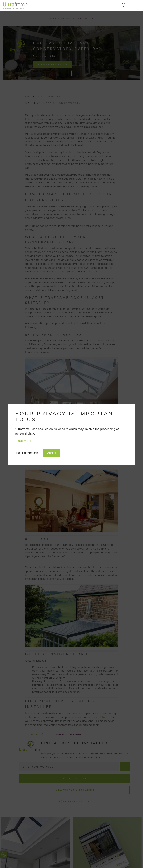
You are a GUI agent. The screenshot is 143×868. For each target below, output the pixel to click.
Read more (24, 441)
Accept (52, 453)
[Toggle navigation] (137, 5)
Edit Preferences (27, 453)
